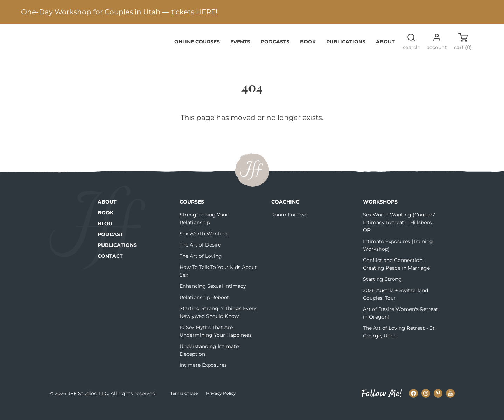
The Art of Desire (200, 256)
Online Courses (197, 52)
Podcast (110, 245)
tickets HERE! (194, 12)
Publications (346, 52)
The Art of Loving (201, 267)
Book (308, 52)
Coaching (285, 213)
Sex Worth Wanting (204, 244)
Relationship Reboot (204, 308)
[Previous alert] (16, 12)
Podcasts (275, 52)
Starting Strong (382, 290)
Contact (110, 267)
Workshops (380, 213)
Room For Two (289, 226)
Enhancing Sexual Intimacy (213, 297)
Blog (105, 234)
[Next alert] (488, 12)
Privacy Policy (221, 404)
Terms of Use (184, 404)
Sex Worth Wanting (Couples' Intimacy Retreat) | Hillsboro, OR (399, 233)
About (385, 52)
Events (240, 52)
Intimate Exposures (203, 376)
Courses (192, 213)
